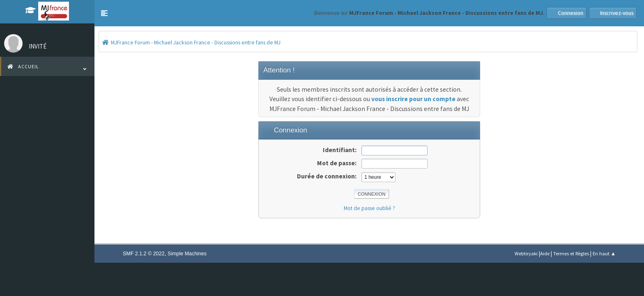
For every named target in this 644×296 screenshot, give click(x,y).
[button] (104, 13)
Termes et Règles (571, 253)
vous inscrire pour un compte (413, 99)
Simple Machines (187, 254)
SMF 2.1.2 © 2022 (144, 254)
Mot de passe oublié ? (369, 208)
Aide (545, 253)
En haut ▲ (604, 253)
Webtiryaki (526, 253)
